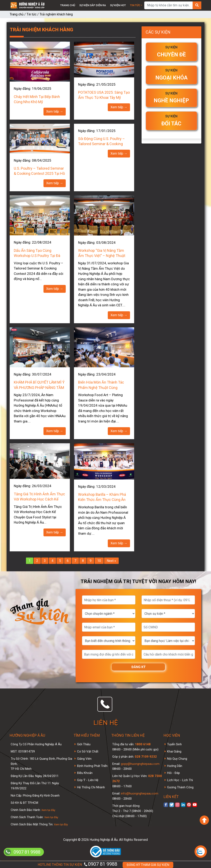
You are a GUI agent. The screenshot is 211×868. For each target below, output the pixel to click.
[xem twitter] (172, 805)
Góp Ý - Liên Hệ (88, 780)
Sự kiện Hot (118, 5)
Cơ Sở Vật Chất (88, 751)
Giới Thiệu (84, 744)
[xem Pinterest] (189, 805)
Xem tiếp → (55, 111)
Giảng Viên (84, 759)
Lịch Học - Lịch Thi (180, 780)
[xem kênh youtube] (195, 805)
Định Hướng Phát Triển (92, 766)
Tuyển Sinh (174, 744)
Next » (111, 561)
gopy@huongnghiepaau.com (140, 764)
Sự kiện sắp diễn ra (93, 5)
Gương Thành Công (180, 787)
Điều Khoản (85, 773)
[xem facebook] (166, 805)
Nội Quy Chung (177, 759)
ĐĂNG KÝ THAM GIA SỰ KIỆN (148, 865)
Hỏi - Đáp (173, 773)
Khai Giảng (174, 751)
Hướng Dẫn (175, 766)
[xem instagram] (177, 805)
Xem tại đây (48, 810)
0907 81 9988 (100, 864)
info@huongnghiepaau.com (139, 793)
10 (99, 561)
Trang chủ (68, 5)
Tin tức (135, 5)
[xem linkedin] (183, 805)
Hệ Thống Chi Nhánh (91, 787)
